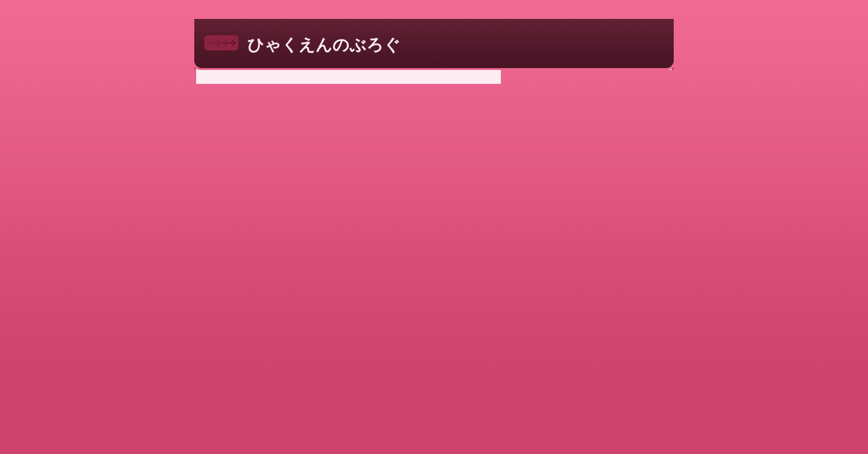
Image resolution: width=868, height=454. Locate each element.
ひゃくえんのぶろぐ (324, 45)
